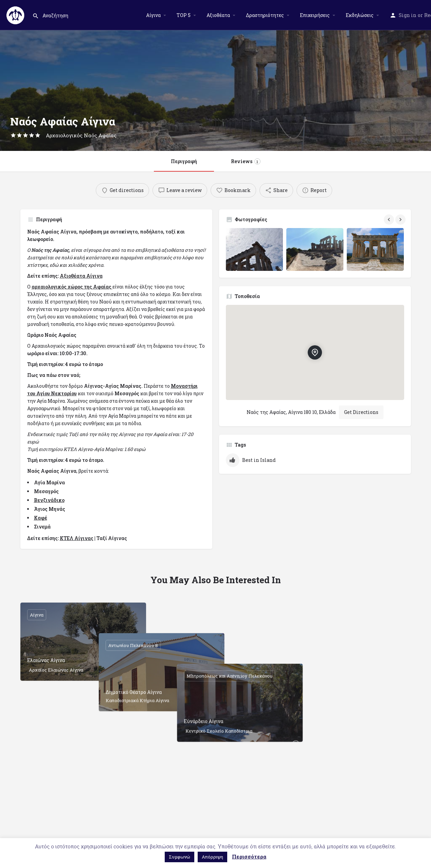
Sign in (408, 15)
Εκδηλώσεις (360, 15)
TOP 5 (184, 15)
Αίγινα (153, 15)
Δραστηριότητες (265, 15)
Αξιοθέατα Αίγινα (81, 276)
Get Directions (361, 412)
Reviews (246, 161)
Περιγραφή (184, 161)
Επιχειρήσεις (315, 15)
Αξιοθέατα (218, 15)
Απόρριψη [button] (212, 857)
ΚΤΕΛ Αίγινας (77, 538)
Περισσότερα (249, 856)
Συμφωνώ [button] (179, 857)
